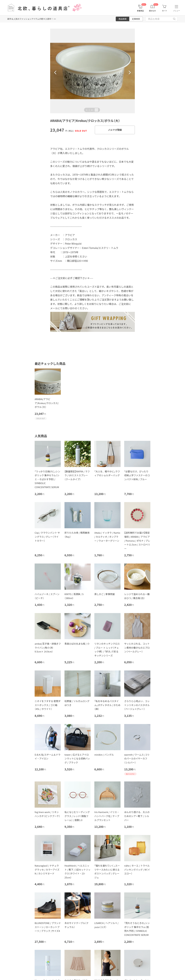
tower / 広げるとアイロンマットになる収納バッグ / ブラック (77, 759)
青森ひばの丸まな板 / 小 (77, 644)
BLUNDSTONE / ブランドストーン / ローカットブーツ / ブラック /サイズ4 (48, 927)
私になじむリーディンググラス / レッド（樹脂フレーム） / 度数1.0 (77, 816)
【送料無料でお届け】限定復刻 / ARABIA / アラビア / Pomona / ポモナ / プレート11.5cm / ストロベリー (137, 540)
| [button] (89, 110)
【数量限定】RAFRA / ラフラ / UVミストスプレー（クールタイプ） (77, 475)
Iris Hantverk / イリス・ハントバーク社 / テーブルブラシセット (107, 816)
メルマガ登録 (115, 130)
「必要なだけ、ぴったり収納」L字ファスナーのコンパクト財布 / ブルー (137, 475)
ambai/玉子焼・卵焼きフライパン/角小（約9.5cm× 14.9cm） (48, 648)
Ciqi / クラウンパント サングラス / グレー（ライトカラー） (47, 537)
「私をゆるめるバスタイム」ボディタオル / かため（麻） (107, 705)
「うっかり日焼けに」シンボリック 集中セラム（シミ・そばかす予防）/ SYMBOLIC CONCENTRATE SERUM (47, 479)
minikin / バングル (104, 755)
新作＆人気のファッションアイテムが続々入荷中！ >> (32, 19)
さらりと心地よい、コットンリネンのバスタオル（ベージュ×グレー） (137, 705)
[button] (55, 72)
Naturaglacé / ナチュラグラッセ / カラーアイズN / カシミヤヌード (47, 869)
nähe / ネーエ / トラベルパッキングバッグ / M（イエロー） (137, 869)
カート (164, 11)
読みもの (153, 11)
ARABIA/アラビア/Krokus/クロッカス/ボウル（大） (47, 403)
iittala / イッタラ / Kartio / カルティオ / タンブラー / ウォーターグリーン (107, 537)
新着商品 (140, 11)
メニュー (177, 11)
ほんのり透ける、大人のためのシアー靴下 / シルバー (137, 816)
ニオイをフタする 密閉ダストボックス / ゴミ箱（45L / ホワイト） (48, 705)
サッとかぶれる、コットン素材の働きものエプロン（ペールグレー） (137, 648)
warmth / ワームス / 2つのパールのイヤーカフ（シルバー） (137, 759)
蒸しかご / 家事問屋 (105, 594)
